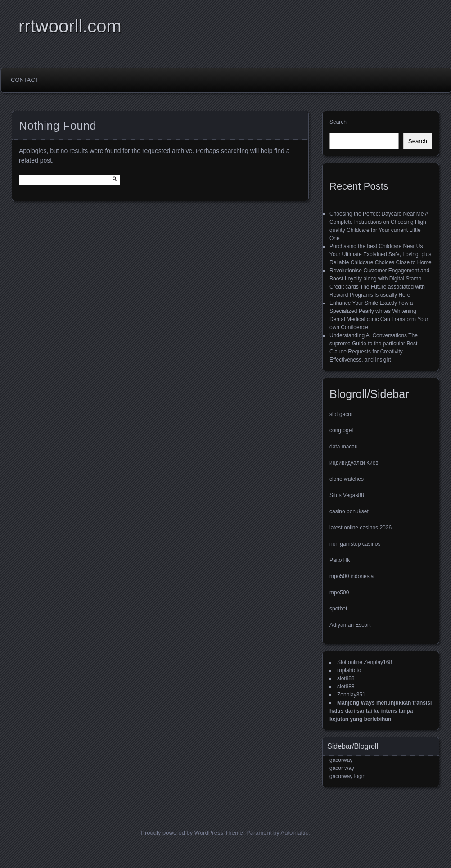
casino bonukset (349, 511)
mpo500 (339, 592)
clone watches (347, 479)
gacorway (341, 760)
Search (338, 122)
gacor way (342, 768)
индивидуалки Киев (354, 463)
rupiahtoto (349, 670)
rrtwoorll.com (70, 26)
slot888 (346, 678)
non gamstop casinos (355, 544)
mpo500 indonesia (352, 576)
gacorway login (347, 776)
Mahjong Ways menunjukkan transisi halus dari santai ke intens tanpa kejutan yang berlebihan (381, 711)
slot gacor (341, 414)
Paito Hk (340, 560)
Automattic (295, 833)
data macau (344, 447)
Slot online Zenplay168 (365, 662)
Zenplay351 (351, 695)
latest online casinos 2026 (361, 528)
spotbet (338, 609)
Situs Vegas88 (347, 495)
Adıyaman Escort (350, 625)
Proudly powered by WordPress (182, 833)
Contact (25, 80)
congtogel (341, 430)
